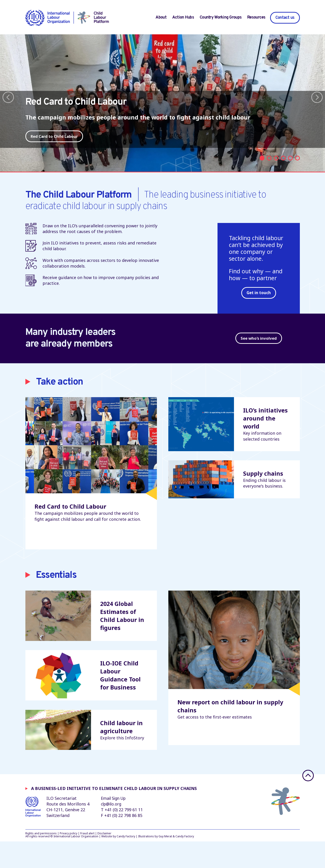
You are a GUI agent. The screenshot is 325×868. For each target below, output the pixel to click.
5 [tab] (290, 169)
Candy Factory (126, 863)
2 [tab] (269, 169)
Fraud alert (87, 860)
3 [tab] (276, 169)
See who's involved (259, 351)
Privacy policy (68, 860)
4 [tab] (283, 169)
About (161, 18)
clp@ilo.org (112, 830)
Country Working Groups (221, 18)
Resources (256, 18)
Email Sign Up (115, 825)
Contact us (285, 18)
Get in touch (259, 304)
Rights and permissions (41, 860)
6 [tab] (297, 169)
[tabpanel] (162, 109)
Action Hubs (183, 18)
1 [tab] (262, 169)
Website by (109, 863)
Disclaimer (104, 860)
